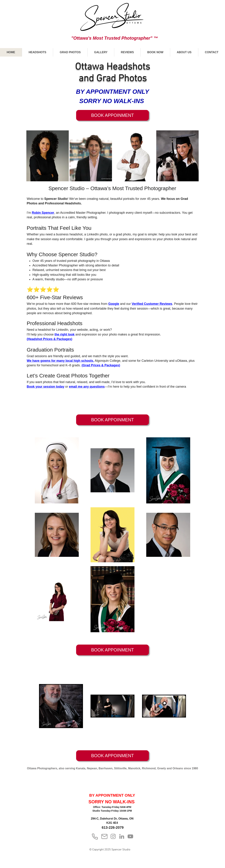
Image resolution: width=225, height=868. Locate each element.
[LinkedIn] (122, 836)
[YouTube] (130, 836)
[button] (37, 52)
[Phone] (95, 836)
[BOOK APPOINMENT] (112, 115)
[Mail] (104, 836)
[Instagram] (113, 836)
